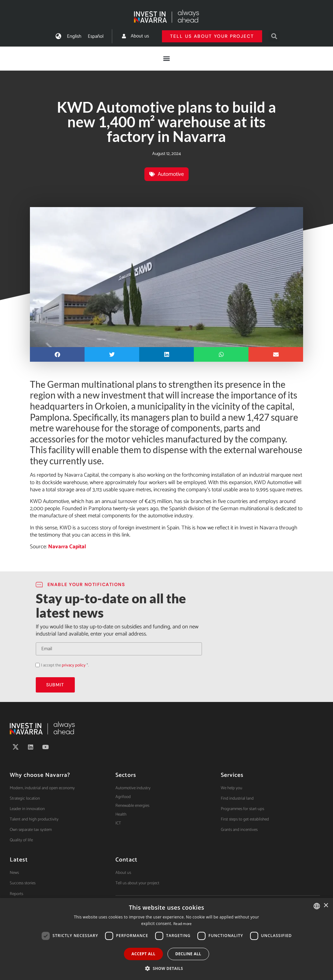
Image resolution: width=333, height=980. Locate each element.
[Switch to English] (74, 36)
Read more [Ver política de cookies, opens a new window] (183, 924)
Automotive (171, 174)
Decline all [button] (188, 954)
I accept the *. (65, 665)
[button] (274, 36)
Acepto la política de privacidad (36, 665)
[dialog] (166, 939)
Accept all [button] (143, 954)
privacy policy (74, 665)
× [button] (326, 906)
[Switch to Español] (96, 36)
